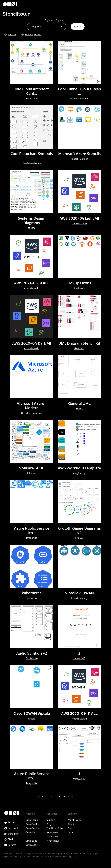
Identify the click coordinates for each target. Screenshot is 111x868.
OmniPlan (31, 832)
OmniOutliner (33, 828)
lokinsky (32, 473)
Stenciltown (17, 14)
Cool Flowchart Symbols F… (32, 156)
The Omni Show (55, 828)
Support (51, 820)
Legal (70, 832)
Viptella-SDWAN (79, 593)
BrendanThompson (32, 413)
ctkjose (32, 228)
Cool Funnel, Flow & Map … (79, 91)
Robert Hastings (79, 159)
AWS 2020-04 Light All (79, 218)
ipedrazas (79, 288)
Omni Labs (31, 841)
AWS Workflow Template (79, 468)
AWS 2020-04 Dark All (32, 343)
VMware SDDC (32, 468)
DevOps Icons (79, 283)
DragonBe (32, 538)
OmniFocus (32, 820)
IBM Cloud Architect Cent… (32, 91)
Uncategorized (33, 34)
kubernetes (32, 593)
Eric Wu (79, 538)
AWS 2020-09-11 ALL (79, 713)
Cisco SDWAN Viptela (32, 713)
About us (72, 824)
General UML (79, 403)
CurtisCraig (32, 658)
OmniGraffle (32, 824)
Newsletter (52, 832)
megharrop (79, 473)
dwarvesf (79, 348)
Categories (35, 27)
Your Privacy (74, 820)
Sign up (60, 20)
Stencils (12, 34)
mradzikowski (79, 223)
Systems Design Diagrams (32, 220)
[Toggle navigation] (104, 4)
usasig (32, 718)
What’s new (53, 841)
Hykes (79, 409)
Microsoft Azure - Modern (32, 406)
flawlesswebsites (79, 99)
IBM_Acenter (32, 99)
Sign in (49, 20)
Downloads (32, 845)
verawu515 (79, 658)
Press (70, 828)
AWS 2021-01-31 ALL (32, 283)
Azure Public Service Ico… (32, 530)
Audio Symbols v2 (32, 653)
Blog (49, 824)
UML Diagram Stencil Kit (79, 343)
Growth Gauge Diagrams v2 (79, 530)
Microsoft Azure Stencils (79, 154)
